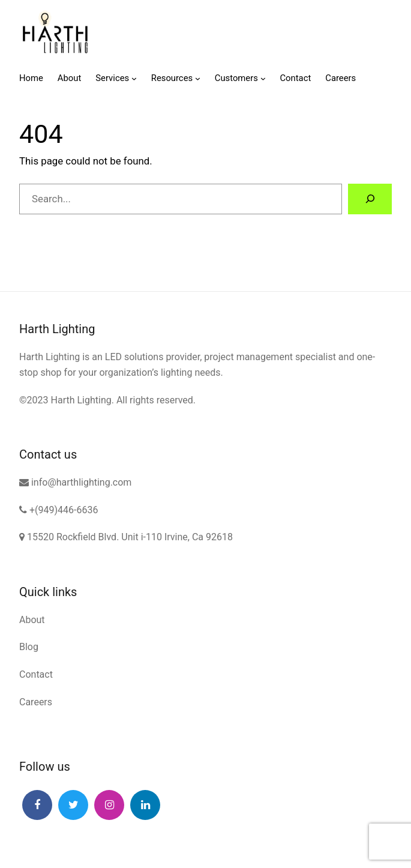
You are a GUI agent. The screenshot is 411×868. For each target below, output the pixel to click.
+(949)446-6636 (58, 510)
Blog (29, 647)
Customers (236, 78)
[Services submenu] (134, 78)
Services (112, 78)
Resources (172, 78)
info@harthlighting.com (75, 482)
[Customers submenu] (263, 78)
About (32, 620)
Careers (36, 702)
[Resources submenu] (198, 78)
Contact (36, 674)
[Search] (370, 199)
